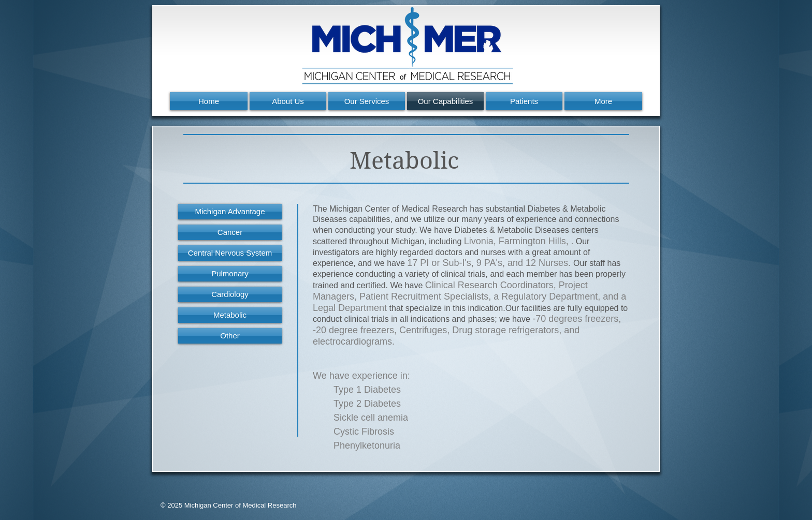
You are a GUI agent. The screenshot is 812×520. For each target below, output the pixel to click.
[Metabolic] (230, 315)
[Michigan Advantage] (230, 212)
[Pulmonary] (230, 274)
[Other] (230, 336)
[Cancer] (230, 232)
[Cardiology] (230, 294)
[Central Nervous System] (230, 253)
